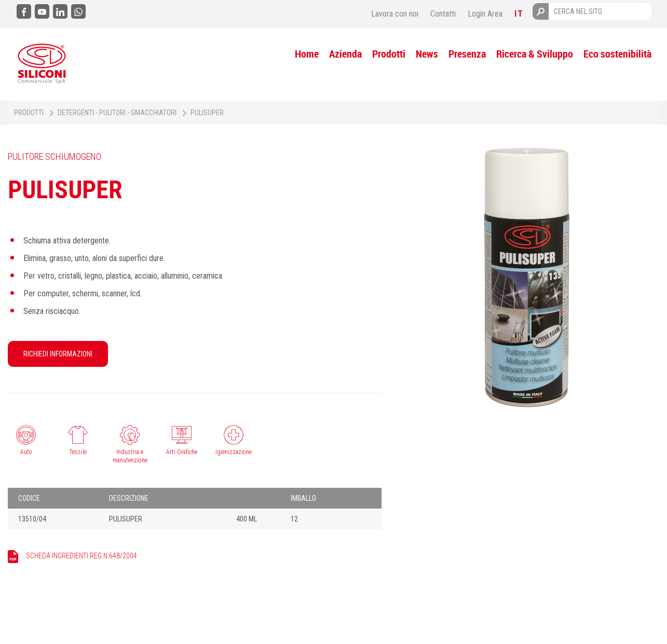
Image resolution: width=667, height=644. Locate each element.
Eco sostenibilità (617, 54)
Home (307, 54)
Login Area (485, 14)
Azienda (345, 54)
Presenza (467, 54)
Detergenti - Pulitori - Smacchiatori (117, 113)
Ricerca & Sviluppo (535, 54)
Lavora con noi (395, 14)
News (427, 54)
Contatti (443, 14)
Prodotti (389, 54)
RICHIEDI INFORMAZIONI (58, 354)
